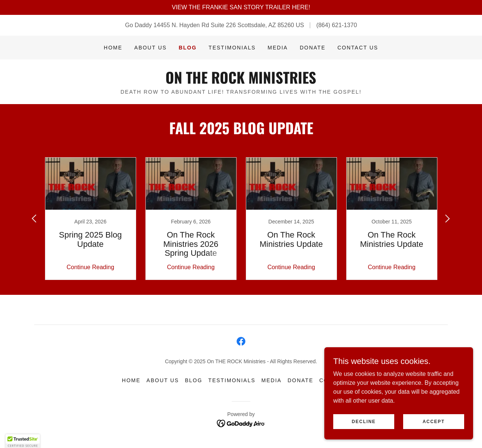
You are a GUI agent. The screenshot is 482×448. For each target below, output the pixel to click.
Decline (364, 421)
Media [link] (278, 48)
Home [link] (113, 48)
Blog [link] (187, 48)
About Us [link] (150, 48)
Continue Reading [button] (90, 267)
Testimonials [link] (232, 48)
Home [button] (131, 380)
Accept (434, 421)
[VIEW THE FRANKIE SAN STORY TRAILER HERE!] (241, 7)
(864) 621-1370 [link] (336, 25)
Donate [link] (313, 48)
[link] (241, 82)
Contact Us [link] (358, 48)
